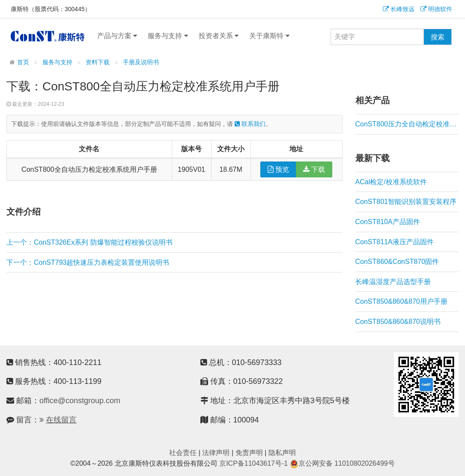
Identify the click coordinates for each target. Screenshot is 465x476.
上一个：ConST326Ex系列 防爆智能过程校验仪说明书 (89, 242)
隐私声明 (282, 453)
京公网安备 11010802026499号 (342, 463)
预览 (278, 169)
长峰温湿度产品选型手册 (393, 282)
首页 (23, 62)
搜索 (438, 37)
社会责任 (183, 453)
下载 (314, 169)
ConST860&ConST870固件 (397, 262)
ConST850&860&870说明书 (398, 322)
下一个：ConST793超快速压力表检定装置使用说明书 (88, 262)
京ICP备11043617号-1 (253, 463)
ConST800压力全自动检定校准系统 (407, 124)
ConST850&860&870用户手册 (401, 301)
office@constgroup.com (80, 401)
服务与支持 (168, 36)
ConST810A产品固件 (388, 222)
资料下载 (98, 62)
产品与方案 (117, 36)
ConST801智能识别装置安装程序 (406, 202)
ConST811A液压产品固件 (395, 242)
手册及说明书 (141, 62)
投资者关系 (219, 36)
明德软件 (436, 9)
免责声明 (249, 453)
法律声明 (216, 453)
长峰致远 (399, 9)
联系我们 (250, 124)
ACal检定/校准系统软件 (391, 182)
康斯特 (48, 36)
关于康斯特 (269, 36)
